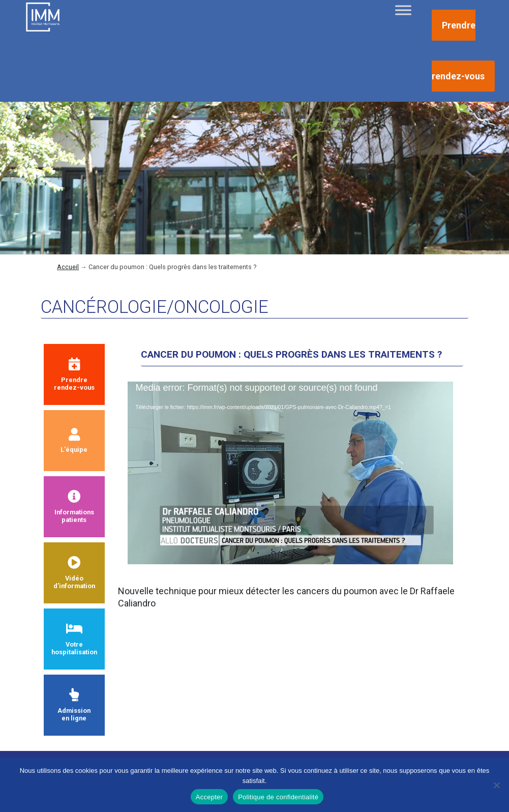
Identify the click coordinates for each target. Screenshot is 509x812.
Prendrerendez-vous (74, 374)
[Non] (496, 785)
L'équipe (74, 441)
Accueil (68, 267)
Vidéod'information (74, 573)
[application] (290, 473)
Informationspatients (74, 507)
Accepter (209, 797)
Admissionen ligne (74, 705)
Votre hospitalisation (74, 639)
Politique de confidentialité (278, 797)
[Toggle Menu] (403, 10)
